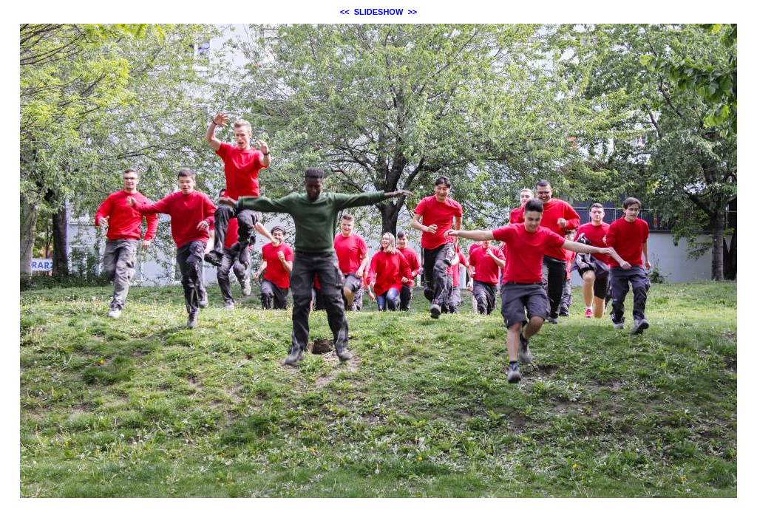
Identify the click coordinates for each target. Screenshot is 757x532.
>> (412, 12)
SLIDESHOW (379, 12)
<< (345, 12)
